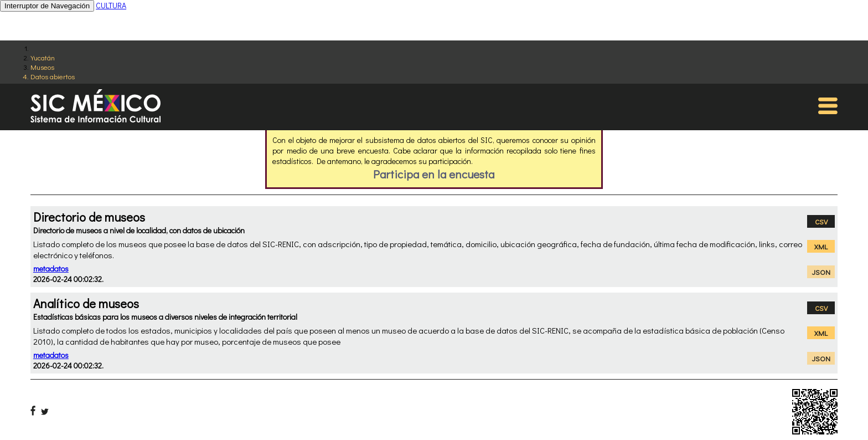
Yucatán (43, 57)
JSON (821, 272)
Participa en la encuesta (434, 174)
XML (821, 246)
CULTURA (111, 5)
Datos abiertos (53, 76)
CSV (821, 221)
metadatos (51, 268)
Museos (42, 67)
